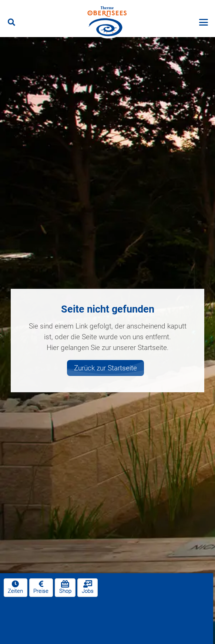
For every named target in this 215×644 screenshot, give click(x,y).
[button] (11, 22)
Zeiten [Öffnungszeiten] (15, 587)
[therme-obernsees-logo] (107, 22)
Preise (41, 587)
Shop (65, 587)
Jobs (88, 587)
